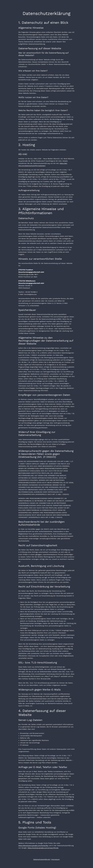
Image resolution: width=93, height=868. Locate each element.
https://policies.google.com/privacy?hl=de (43, 848)
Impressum (55, 859)
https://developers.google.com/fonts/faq (33, 846)
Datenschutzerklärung (42, 859)
